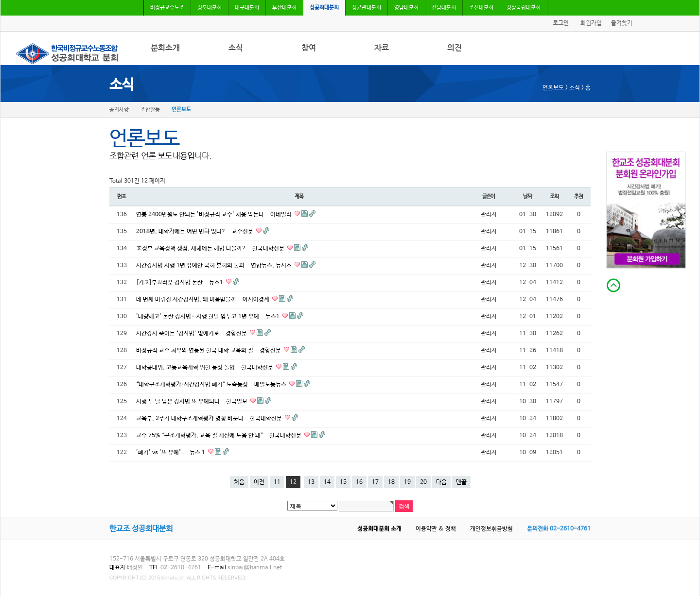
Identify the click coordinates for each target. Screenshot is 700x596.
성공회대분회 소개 (379, 529)
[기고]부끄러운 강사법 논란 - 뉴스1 (180, 283)
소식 (236, 48)
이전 (259, 482)
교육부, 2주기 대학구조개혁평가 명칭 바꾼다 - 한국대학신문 (210, 419)
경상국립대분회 (524, 8)
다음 (441, 482)
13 (311, 482)
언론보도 (181, 110)
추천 (578, 196)
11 (277, 482)
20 (423, 482)
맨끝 (461, 482)
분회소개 (165, 48)
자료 (382, 48)
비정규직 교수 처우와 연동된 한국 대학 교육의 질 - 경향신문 (209, 351)
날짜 (527, 196)
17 (375, 482)
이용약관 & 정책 (436, 529)
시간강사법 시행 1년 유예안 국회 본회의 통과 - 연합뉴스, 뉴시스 (215, 266)
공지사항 (119, 110)
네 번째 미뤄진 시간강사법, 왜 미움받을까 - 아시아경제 (203, 300)
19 (407, 482)
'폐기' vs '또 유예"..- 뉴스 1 (171, 453)
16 (359, 482)
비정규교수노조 (167, 8)
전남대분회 (444, 8)
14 (327, 482)
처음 (239, 482)
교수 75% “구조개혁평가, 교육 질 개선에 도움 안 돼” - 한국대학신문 (219, 436)
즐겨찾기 (622, 23)
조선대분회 (481, 8)
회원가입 (591, 23)
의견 (455, 48)
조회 (554, 196)
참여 (309, 48)
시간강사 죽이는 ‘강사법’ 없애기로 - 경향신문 (192, 334)
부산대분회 (284, 8)
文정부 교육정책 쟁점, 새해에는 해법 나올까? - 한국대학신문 (211, 249)
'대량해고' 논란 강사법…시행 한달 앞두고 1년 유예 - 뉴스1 (209, 317)
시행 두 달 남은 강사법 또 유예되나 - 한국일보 (192, 402)
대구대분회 (247, 8)
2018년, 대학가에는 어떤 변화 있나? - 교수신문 (195, 232)
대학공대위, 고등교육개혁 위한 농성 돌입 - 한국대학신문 (205, 368)
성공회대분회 (324, 8)
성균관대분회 (367, 8)
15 (343, 482)
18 (391, 482)
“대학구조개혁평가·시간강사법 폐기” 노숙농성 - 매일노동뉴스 (212, 385)
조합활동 (150, 110)
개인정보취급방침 (491, 529)
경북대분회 (210, 8)
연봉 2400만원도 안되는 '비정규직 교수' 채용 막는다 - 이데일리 (215, 215)
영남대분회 (406, 8)
